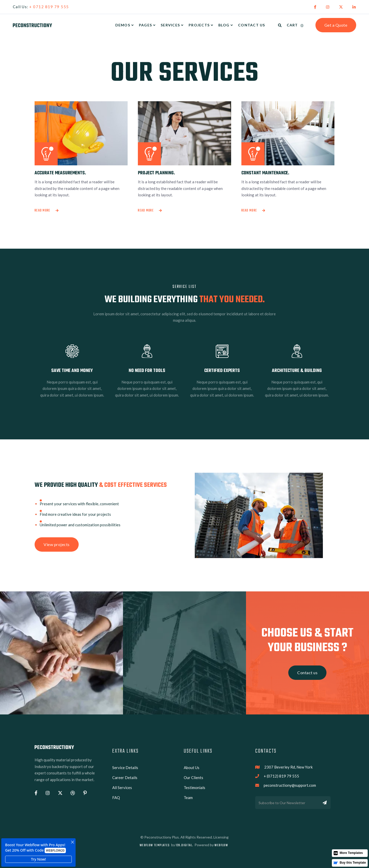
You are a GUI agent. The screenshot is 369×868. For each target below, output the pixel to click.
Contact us (307, 673)
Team (188, 798)
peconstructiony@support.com (290, 785)
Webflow (221, 845)
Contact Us (252, 25)
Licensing (221, 837)
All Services (122, 788)
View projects (57, 544)
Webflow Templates (155, 845)
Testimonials (194, 788)
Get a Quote (336, 25)
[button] (125, 25)
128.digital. (185, 845)
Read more (47, 211)
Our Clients (193, 778)
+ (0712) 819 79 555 (281, 776)
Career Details (125, 778)
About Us (192, 768)
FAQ (116, 798)
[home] (32, 25)
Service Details (125, 768)
